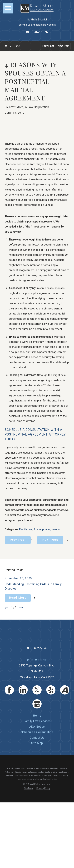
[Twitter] (37, 690)
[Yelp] (51, 690)
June (17, 46)
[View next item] (21, 608)
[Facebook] (9, 690)
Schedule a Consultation (37, 732)
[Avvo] (65, 690)
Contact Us (37, 738)
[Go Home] (7, 46)
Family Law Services (37, 721)
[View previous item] (7, 608)
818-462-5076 (37, 648)
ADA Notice (37, 727)
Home (37, 716)
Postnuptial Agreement (48, 529)
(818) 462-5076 (37, 32)
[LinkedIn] (23, 690)
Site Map (37, 743)
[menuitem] (37, 716)
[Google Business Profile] (37, 704)
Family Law (26, 529)
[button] (8, 8)
